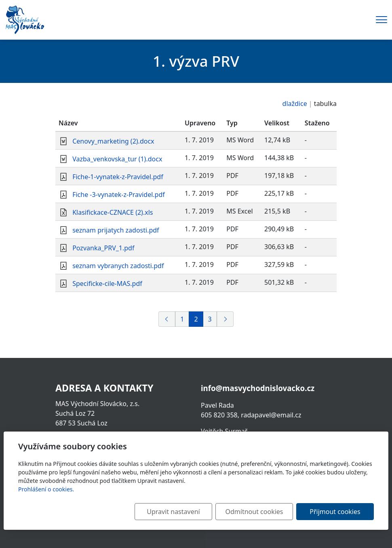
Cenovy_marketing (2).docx (113, 141)
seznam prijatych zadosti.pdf (116, 230)
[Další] (225, 319)
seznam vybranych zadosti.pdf (118, 266)
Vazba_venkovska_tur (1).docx (117, 159)
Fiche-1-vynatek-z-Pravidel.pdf (118, 177)
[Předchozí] (167, 319)
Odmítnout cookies (254, 512)
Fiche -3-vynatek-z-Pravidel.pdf (119, 195)
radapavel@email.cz (271, 415)
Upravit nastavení (173, 512)
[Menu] (381, 20)
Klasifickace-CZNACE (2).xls (113, 212)
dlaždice (295, 104)
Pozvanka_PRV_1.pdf (103, 248)
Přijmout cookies (335, 512)
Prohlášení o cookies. (46, 489)
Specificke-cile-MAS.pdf (107, 284)
